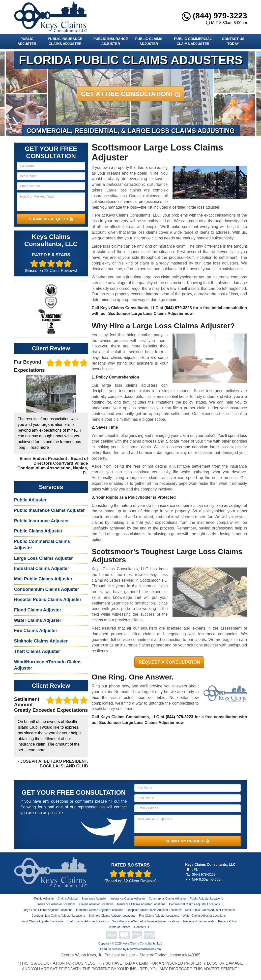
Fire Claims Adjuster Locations (159, 916)
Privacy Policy (227, 921)
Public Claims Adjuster (149, 41)
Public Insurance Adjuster (111, 41)
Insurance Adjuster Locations (57, 904)
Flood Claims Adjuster (38, 610)
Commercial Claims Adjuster (167, 899)
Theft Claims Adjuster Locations (88, 921)
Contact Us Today (233, 41)
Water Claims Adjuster (38, 620)
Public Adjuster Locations (206, 899)
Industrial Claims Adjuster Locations (100, 910)
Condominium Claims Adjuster (47, 589)
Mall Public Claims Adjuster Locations (210, 910)
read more (40, 447)
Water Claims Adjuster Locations (204, 916)
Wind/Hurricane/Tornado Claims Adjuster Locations (146, 921)
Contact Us (142, 927)
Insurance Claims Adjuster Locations (141, 904)
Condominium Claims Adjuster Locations (58, 916)
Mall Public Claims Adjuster (43, 579)
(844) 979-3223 (214, 16)
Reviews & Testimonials (199, 921)
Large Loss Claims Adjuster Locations (47, 910)
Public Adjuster (27, 41)
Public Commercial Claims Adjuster (193, 41)
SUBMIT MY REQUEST (51, 219)
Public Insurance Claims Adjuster (65, 41)
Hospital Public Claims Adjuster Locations (154, 910)
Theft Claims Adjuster (37, 651)
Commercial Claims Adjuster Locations (194, 904)
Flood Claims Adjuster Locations (42, 921)
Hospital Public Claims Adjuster (48, 600)
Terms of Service (119, 927)
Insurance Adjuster (94, 899)
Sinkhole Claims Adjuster (41, 641)
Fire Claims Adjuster (36, 631)
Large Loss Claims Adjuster (43, 558)
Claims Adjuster (68, 899)
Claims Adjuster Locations (96, 904)
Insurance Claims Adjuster (128, 899)
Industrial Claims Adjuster (42, 568)
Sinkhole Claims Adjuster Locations (112, 916)
